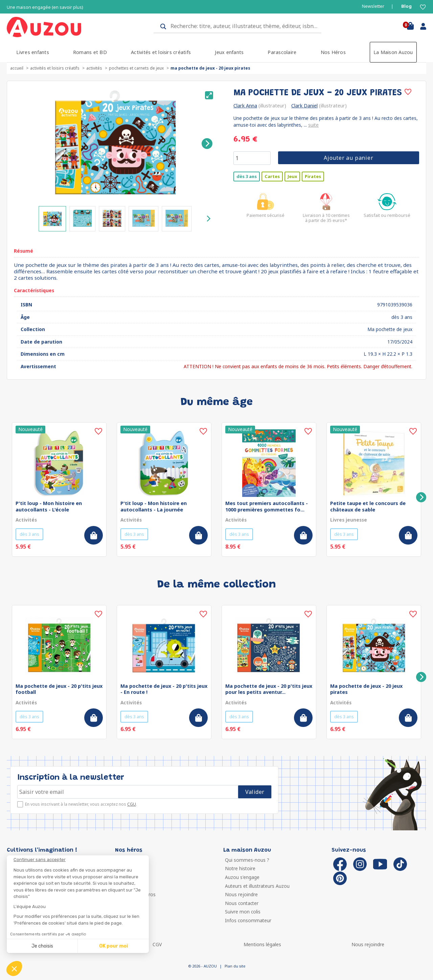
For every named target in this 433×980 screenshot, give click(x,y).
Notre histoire (240, 868)
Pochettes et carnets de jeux (136, 68)
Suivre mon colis (243, 912)
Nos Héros (333, 52)
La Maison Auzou (393, 52)
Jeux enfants (229, 52)
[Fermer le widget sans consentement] (81, 860)
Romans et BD (90, 52)
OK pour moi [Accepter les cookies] (113, 946)
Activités (94, 68)
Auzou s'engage (242, 877)
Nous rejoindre (241, 894)
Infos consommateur (248, 920)
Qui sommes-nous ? (247, 860)
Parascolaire (282, 52)
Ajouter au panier (349, 158)
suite (313, 125)
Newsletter (373, 6)
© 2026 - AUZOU (202, 966)
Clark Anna (245, 106)
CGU (132, 804)
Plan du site (235, 966)
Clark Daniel (304, 106)
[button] (14, 969)
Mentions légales (262, 944)
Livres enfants (32, 52)
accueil (17, 68)
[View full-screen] (209, 95)
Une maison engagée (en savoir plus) (45, 7)
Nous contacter (242, 903)
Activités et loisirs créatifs (161, 52)
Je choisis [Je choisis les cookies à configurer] (42, 946)
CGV (157, 944)
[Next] (207, 144)
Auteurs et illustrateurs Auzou (257, 886)
